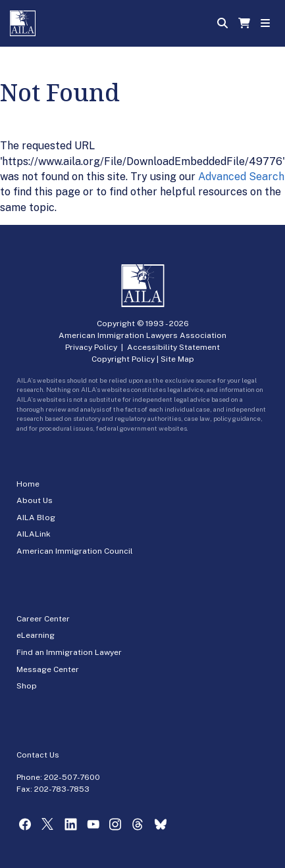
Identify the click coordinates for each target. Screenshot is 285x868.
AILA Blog (36, 518)
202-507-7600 (72, 777)
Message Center (48, 669)
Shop (27, 686)
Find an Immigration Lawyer (69, 652)
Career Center (43, 619)
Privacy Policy (91, 347)
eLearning (36, 635)
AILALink (34, 534)
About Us (35, 500)
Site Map (177, 359)
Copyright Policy (123, 359)
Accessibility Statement (173, 347)
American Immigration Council (75, 551)
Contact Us (38, 755)
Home (28, 484)
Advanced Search (241, 177)
